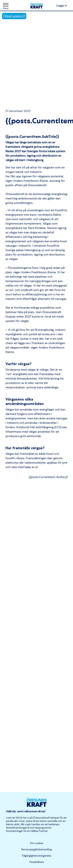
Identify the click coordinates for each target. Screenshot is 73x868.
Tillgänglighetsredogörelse (36, 856)
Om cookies (37, 843)
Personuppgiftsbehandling (36, 849)
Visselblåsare (37, 862)
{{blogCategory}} (14, 16)
